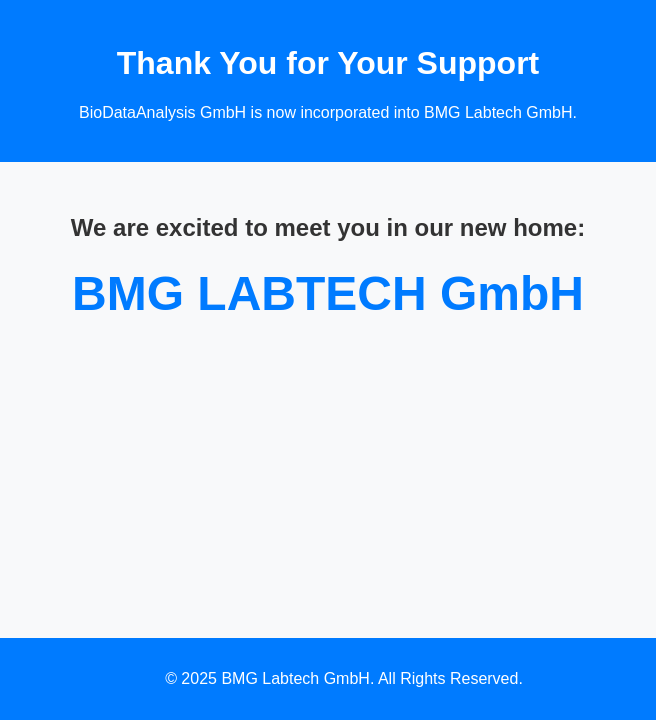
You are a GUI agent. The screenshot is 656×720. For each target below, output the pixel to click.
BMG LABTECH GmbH (328, 293)
